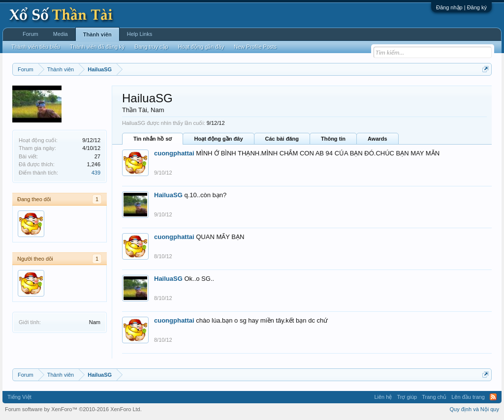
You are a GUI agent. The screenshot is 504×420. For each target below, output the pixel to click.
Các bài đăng (282, 139)
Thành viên (97, 34)
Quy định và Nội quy (475, 409)
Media (61, 34)
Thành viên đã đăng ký (97, 47)
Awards (378, 139)
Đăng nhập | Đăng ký (461, 7)
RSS (493, 397)
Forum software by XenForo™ (73, 409)
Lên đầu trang (468, 397)
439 (96, 173)
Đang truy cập (151, 47)
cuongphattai (174, 153)
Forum (31, 34)
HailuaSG (168, 195)
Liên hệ (383, 397)
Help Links (140, 34)
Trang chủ (434, 397)
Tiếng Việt (19, 397)
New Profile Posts (255, 47)
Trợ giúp (407, 397)
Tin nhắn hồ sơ (153, 139)
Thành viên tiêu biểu (36, 47)
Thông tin (333, 139)
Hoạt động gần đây (218, 139)
